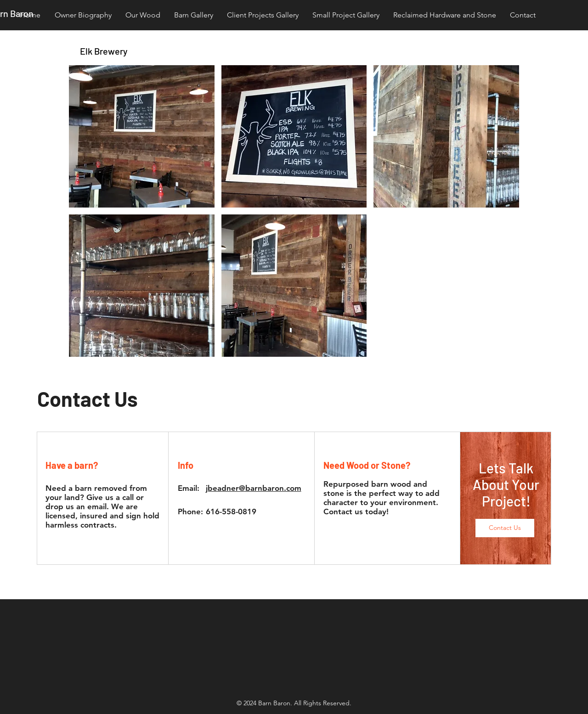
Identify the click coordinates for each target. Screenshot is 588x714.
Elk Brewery (104, 51)
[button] (142, 136)
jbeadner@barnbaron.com (254, 488)
